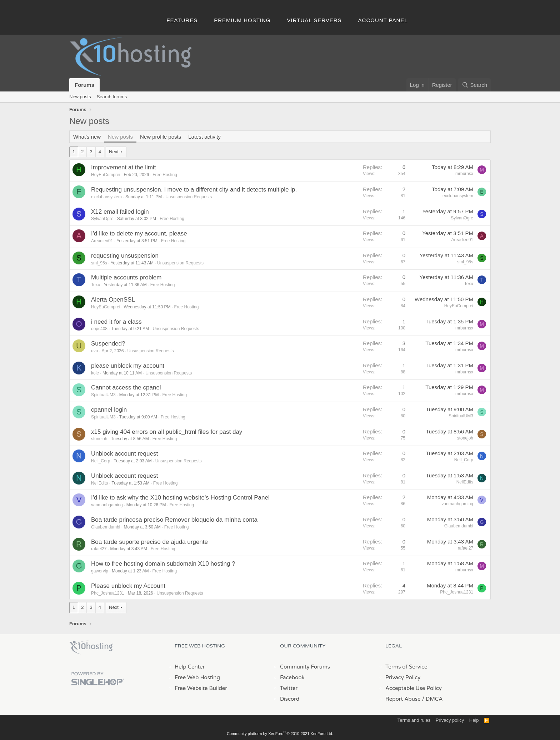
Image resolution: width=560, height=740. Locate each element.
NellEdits (99, 483)
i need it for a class (116, 322)
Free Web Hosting (197, 677)
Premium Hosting (242, 20)
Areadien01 (102, 241)
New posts (80, 97)
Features (182, 20)
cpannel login (109, 410)
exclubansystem (106, 197)
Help (474, 720)
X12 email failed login (120, 212)
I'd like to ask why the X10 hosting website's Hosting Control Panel (180, 498)
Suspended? (108, 344)
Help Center (190, 667)
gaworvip (100, 571)
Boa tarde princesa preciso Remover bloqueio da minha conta (174, 520)
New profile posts (161, 137)
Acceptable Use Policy (414, 688)
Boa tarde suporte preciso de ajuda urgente (149, 542)
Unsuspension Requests (189, 197)
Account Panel (383, 20)
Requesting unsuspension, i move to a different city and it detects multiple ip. (194, 190)
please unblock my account (128, 366)
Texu (96, 285)
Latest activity (204, 137)
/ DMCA (432, 699)
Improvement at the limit (123, 167)
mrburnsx (464, 174)
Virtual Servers (314, 20)
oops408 (99, 329)
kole (95, 373)
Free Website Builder (201, 688)
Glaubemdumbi (106, 527)
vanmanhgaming (107, 505)
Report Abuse (403, 699)
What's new (87, 137)
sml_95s (99, 263)
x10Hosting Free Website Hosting (91, 647)
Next (114, 152)
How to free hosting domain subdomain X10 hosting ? (163, 564)
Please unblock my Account (128, 586)
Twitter (289, 688)
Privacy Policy (403, 677)
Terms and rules (414, 720)
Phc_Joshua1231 (108, 593)
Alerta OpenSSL (113, 300)
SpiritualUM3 (103, 395)
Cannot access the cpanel (126, 388)
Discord (290, 699)
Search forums (112, 97)
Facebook (292, 677)
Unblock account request (124, 454)
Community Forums (305, 667)
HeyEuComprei (106, 175)
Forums (84, 85)
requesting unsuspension (125, 256)
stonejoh (99, 439)
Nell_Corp (101, 461)
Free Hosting (165, 175)
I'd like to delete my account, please (139, 234)
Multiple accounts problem (126, 277)
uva (94, 351)
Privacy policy (450, 720)
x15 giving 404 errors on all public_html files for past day (167, 432)
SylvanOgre (102, 219)
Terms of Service (406, 667)
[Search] (474, 85)
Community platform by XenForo (280, 734)
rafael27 (99, 549)
